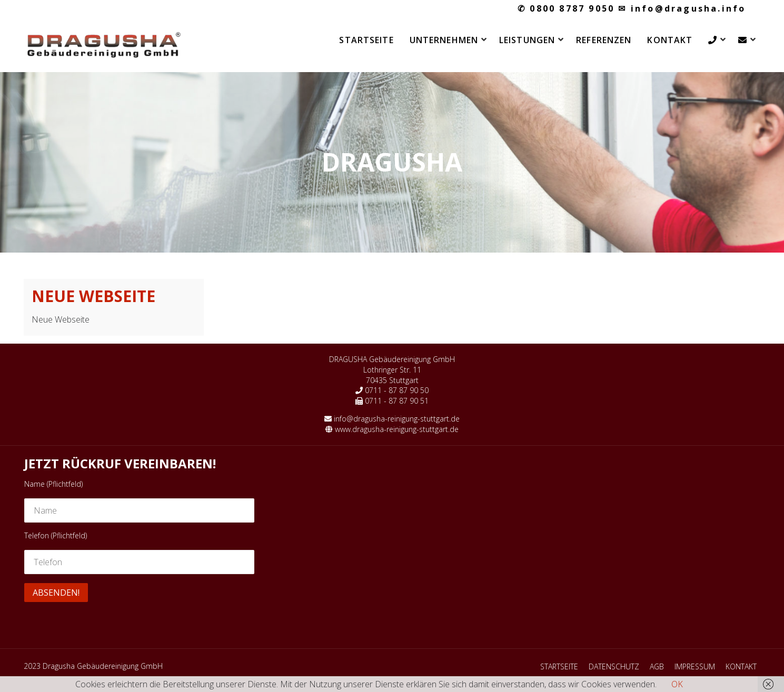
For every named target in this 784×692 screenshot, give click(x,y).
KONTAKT (670, 40)
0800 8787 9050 (566, 8)
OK (677, 684)
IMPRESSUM (695, 666)
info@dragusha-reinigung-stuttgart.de (397, 419)
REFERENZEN (604, 40)
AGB (657, 666)
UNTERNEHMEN (444, 40)
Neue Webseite (93, 296)
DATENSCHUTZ (614, 666)
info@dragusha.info (682, 8)
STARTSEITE (366, 40)
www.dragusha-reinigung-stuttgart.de (397, 429)
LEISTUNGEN (527, 40)
